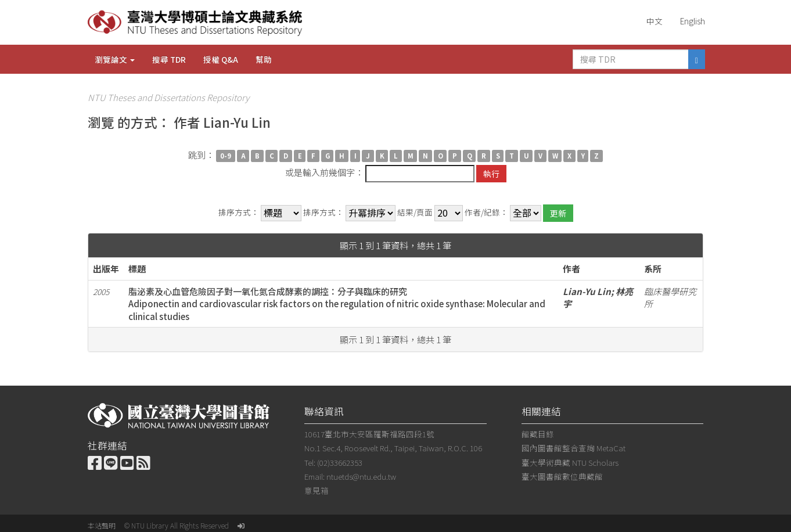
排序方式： (239, 212)
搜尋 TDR (169, 59)
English (693, 21)
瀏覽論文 (115, 59)
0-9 (226, 156)
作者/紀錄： (486, 212)
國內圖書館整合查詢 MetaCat (574, 448)
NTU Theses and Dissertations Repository (168, 97)
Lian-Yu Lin (587, 291)
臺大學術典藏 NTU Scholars (570, 462)
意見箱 (317, 490)
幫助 (264, 59)
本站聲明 (102, 525)
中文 (655, 21)
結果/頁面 (415, 212)
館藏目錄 (538, 434)
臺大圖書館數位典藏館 (562, 476)
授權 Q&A (221, 59)
